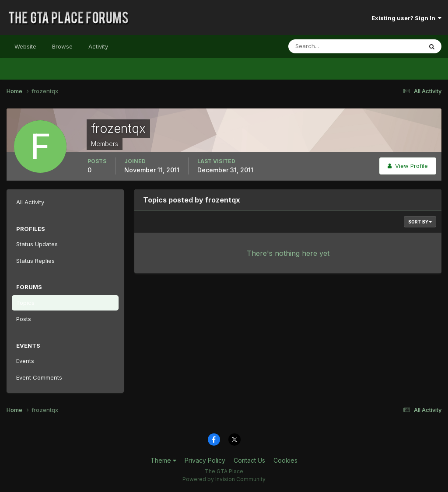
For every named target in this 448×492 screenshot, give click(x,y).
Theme (163, 460)
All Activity (30, 202)
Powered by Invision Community (224, 479)
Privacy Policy (205, 460)
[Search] (327, 46)
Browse (62, 46)
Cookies (285, 460)
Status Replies (35, 261)
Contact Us (249, 460)
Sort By (420, 222)
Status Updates (37, 244)
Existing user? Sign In (406, 18)
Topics (25, 303)
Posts (24, 319)
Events (25, 361)
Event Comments (39, 377)
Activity (98, 46)
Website (25, 46)
